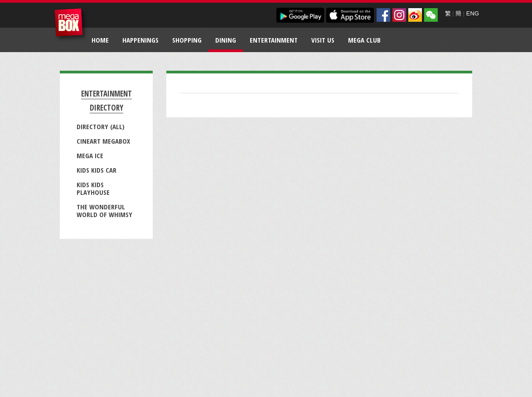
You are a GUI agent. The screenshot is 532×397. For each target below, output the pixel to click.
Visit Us (323, 40)
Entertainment (274, 40)
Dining (226, 40)
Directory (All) (101, 126)
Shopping (187, 40)
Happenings (140, 40)
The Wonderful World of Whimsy (104, 211)
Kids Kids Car (97, 170)
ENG (473, 13)
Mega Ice (90, 155)
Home (100, 40)
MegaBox (71, 25)
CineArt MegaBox (103, 141)
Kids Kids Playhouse (93, 188)
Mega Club (364, 40)
